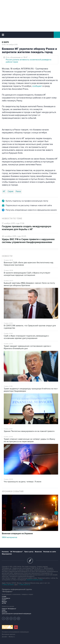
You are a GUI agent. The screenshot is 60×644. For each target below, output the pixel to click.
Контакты (5, 552)
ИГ (4, 191)
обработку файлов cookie (35, 580)
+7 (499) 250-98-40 (8, 585)
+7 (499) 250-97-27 (24, 585)
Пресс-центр (29, 552)
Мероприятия (7, 554)
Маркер (4, 602)
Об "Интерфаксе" (16, 552)
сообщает (37, 86)
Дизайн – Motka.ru (8, 637)
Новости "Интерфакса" (9, 609)
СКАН (4, 610)
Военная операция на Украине (17, 534)
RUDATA (4, 612)
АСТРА (4, 603)
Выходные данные (9, 634)
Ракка (18, 191)
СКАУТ (4, 600)
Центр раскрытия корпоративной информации (16, 614)
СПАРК (4, 597)
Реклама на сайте (50, 552)
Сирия (11, 191)
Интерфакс (30, 35)
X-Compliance (6, 598)
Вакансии (38, 552)
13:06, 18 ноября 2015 (10, 45)
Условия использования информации (15, 632)
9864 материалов (9, 537)
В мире (5, 42)
